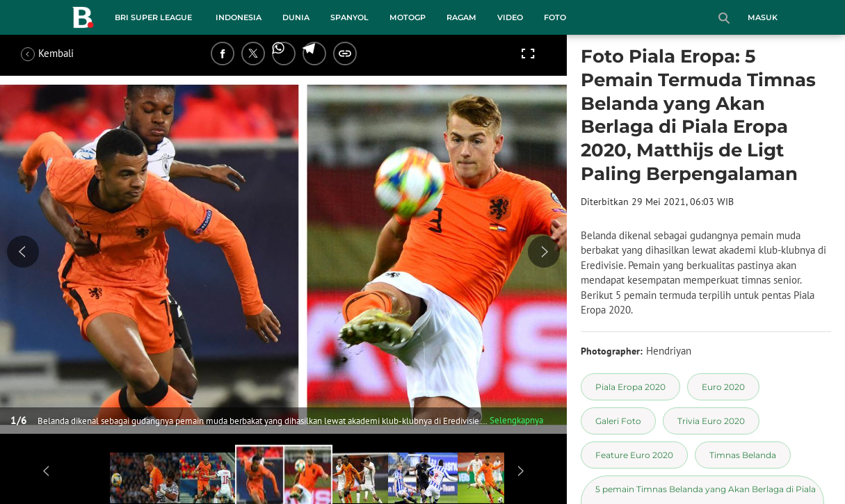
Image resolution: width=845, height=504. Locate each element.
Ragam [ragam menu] (461, 17)
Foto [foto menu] (555, 17)
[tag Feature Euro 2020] (634, 455)
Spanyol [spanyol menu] (349, 17)
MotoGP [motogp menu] (408, 17)
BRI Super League (153, 17)
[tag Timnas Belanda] (743, 455)
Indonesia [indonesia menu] (239, 17)
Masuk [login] (763, 17)
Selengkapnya (516, 420)
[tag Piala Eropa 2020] (630, 387)
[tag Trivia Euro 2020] (711, 421)
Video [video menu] (510, 17)
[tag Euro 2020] (723, 387)
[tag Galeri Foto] (618, 421)
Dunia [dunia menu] (296, 17)
